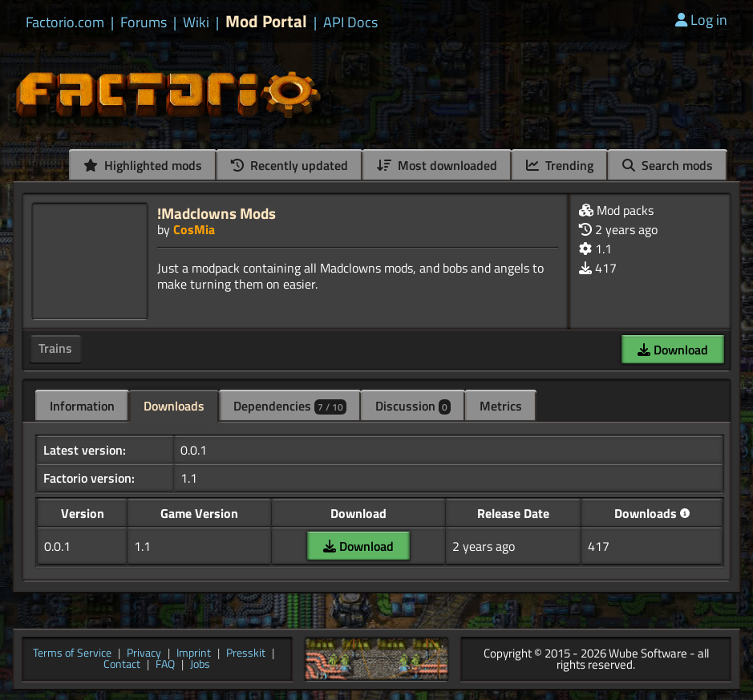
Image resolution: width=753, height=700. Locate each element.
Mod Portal (266, 21)
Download (673, 350)
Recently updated (289, 165)
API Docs (350, 22)
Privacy (144, 654)
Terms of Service (72, 654)
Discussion (413, 406)
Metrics (501, 406)
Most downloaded (437, 165)
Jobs (200, 665)
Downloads (174, 406)
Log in (701, 20)
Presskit (246, 654)
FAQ (165, 665)
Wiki (196, 22)
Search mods (668, 165)
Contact (122, 665)
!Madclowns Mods (217, 213)
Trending (560, 165)
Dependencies (290, 406)
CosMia (194, 229)
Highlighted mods (143, 165)
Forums (144, 22)
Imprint (194, 654)
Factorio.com (65, 22)
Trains (55, 348)
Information (82, 406)
